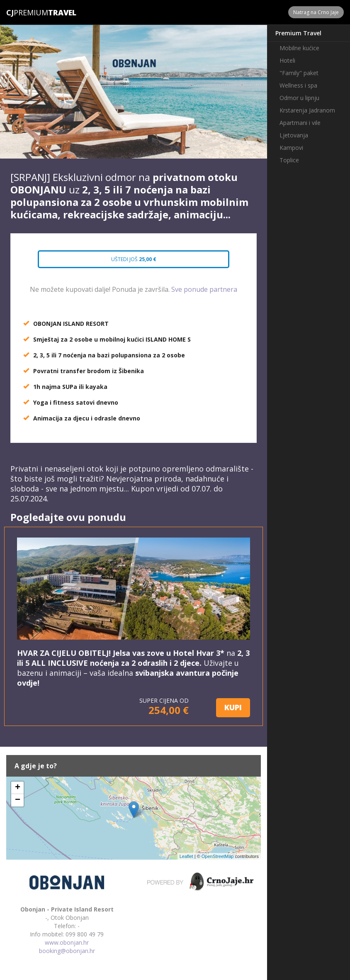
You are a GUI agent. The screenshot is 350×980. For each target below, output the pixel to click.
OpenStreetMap (218, 856)
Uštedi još (134, 259)
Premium (27, 12)
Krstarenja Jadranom (307, 110)
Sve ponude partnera (204, 289)
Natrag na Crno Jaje (316, 12)
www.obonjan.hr (67, 942)
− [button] (18, 800)
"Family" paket (299, 73)
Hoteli (287, 60)
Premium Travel (298, 33)
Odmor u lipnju (299, 98)
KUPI (233, 707)
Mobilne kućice (299, 48)
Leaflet (186, 856)
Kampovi (291, 148)
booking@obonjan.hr (67, 951)
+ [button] (18, 788)
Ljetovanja (294, 135)
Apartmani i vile (300, 123)
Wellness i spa (298, 85)
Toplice (289, 160)
